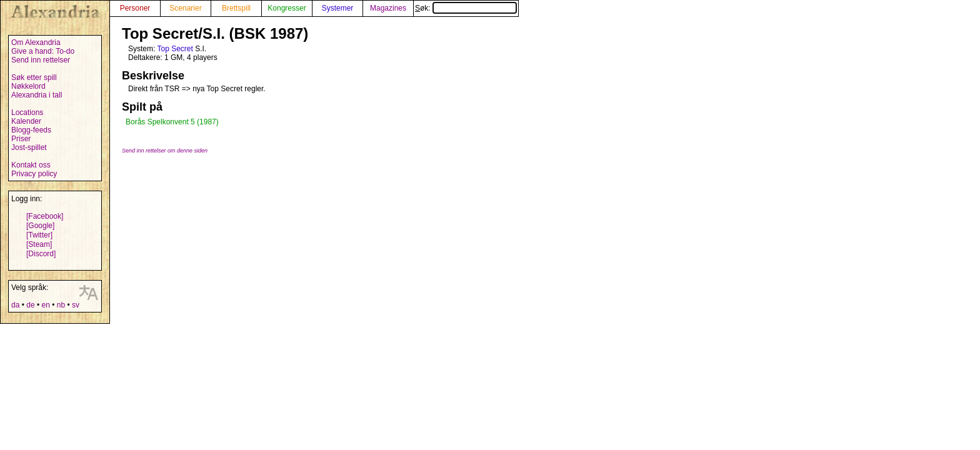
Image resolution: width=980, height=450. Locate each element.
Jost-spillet (29, 147)
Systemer (338, 8)
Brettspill (236, 8)
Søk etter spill (34, 77)
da (15, 305)
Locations (27, 112)
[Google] (40, 226)
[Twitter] (39, 235)
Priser (21, 139)
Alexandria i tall (37, 95)
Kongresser (287, 8)
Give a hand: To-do (43, 51)
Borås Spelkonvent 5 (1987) (172, 122)
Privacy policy (34, 174)
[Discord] (41, 254)
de (30, 305)
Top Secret (175, 49)
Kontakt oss (31, 165)
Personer (135, 8)
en (45, 305)
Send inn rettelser (41, 60)
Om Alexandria (36, 42)
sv (76, 305)
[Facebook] (45, 216)
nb (61, 305)
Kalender (26, 121)
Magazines (388, 8)
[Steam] (39, 244)
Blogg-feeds (31, 130)
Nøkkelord (28, 86)
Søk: (466, 8)
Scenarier (185, 8)
